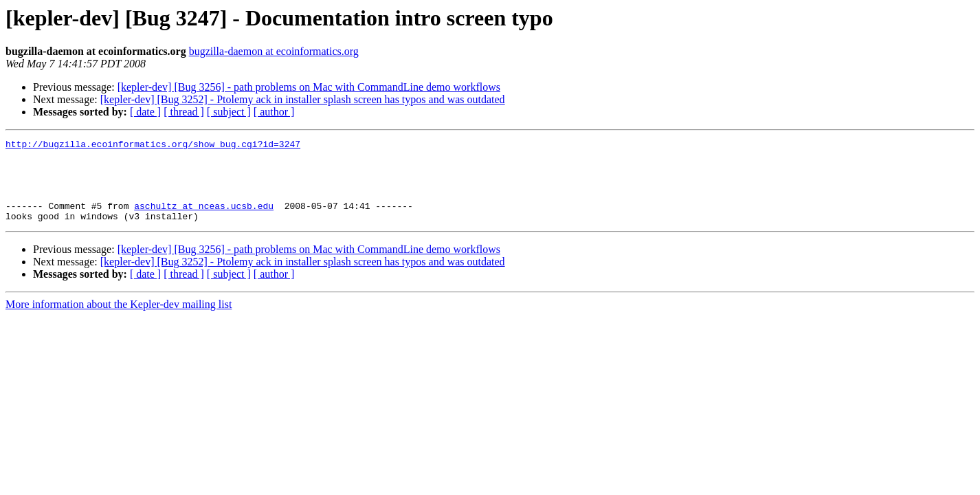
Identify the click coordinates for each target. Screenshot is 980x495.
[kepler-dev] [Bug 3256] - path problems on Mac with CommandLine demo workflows (309, 87)
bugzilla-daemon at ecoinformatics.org (274, 51)
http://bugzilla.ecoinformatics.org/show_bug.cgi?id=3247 (153, 146)
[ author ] (274, 112)
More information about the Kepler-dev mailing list (119, 321)
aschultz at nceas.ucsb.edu (204, 220)
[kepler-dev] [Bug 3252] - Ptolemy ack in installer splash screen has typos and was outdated (303, 99)
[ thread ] (184, 112)
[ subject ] (229, 112)
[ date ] (145, 112)
